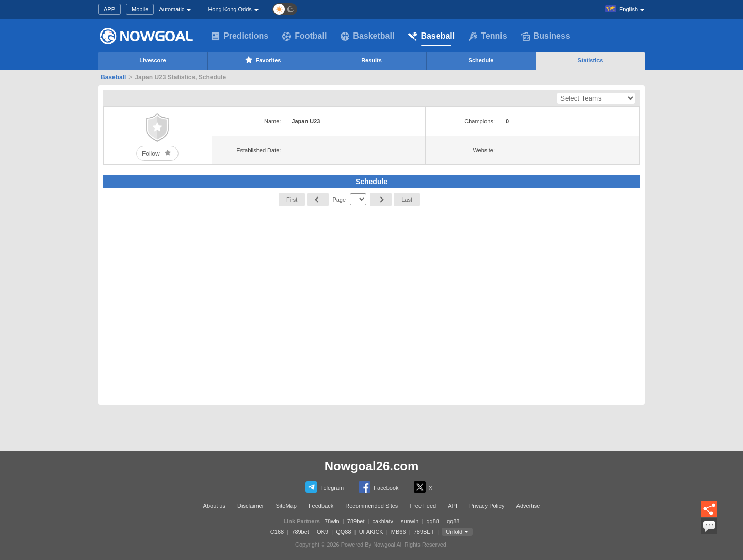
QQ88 (343, 532)
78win (332, 521)
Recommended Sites (372, 506)
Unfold (454, 532)
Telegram (325, 487)
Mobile (140, 9)
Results (372, 60)
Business (546, 36)
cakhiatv (383, 521)
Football (304, 36)
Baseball (431, 36)
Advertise (528, 506)
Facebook (378, 487)
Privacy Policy (487, 506)
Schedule (481, 60)
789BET (424, 532)
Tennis (488, 36)
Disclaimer (251, 506)
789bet (356, 521)
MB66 (399, 532)
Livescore (152, 60)
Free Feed (423, 506)
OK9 (322, 532)
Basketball (367, 36)
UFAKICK (371, 532)
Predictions (240, 36)
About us (214, 506)
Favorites (262, 60)
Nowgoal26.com (372, 466)
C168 (277, 532)
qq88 (432, 521)
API (453, 506)
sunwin (410, 521)
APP (109, 9)
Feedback (321, 506)
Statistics (591, 60)
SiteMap (286, 506)
